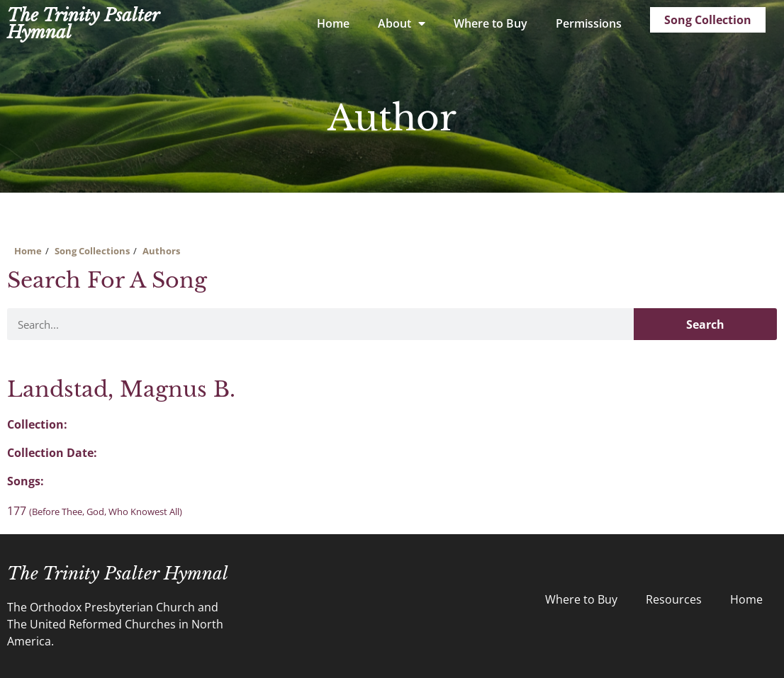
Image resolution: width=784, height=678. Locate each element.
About (402, 23)
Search (705, 324)
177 (95, 511)
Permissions (589, 23)
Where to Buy (491, 23)
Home (333, 23)
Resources (674, 599)
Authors (161, 251)
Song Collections (92, 251)
